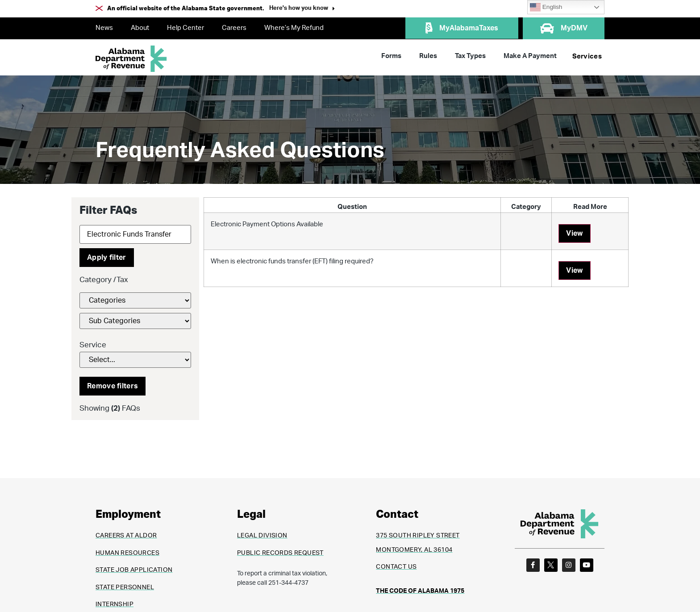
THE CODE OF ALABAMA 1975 (420, 591)
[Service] (135, 360)
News (104, 28)
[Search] (135, 234)
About (140, 28)
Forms (391, 56)
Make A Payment (530, 56)
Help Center (185, 28)
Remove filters (112, 386)
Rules (428, 56)
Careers (234, 28)
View (574, 233)
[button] (302, 9)
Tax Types (470, 56)
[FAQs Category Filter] (135, 300)
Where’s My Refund (294, 28)
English (546, 7)
